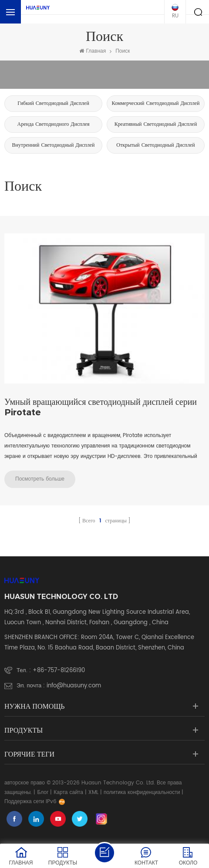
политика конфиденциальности (142, 792)
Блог (43, 792)
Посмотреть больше (40, 479)
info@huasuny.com (74, 686)
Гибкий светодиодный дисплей (53, 103)
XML (93, 792)
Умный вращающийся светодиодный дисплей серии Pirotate (101, 407)
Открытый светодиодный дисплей (155, 145)
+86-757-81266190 (59, 671)
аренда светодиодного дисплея (53, 124)
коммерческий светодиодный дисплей (155, 103)
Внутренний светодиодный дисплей (54, 145)
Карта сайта (68, 792)
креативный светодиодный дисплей (156, 124)
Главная (93, 51)
